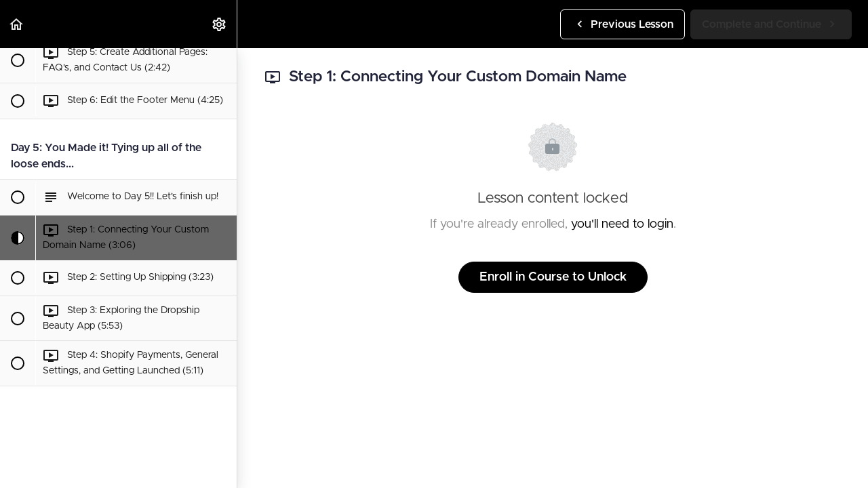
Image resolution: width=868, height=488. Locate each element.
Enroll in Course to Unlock (553, 277)
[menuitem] (220, 24)
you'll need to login (622, 224)
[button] (17, 24)
